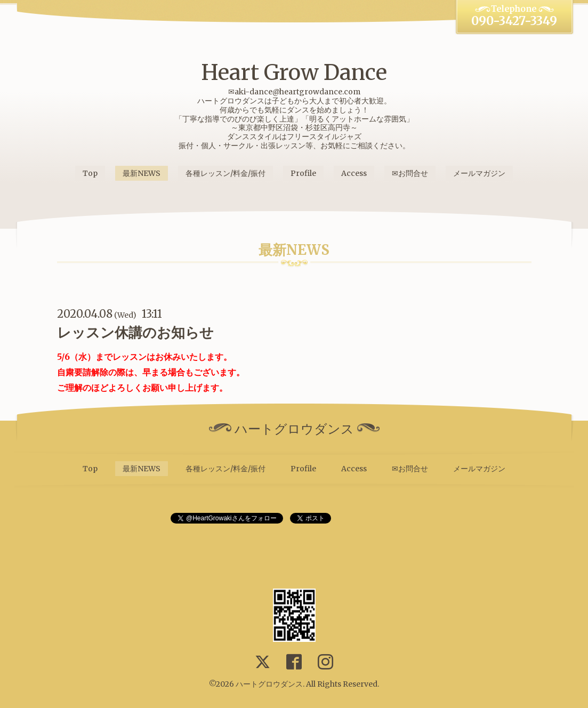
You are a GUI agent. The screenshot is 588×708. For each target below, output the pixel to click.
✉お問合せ (410, 173)
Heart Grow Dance (294, 73)
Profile (303, 173)
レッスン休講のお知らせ (135, 332)
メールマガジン (479, 173)
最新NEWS (142, 173)
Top (90, 173)
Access (354, 173)
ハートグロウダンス (269, 684)
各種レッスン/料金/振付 (225, 173)
